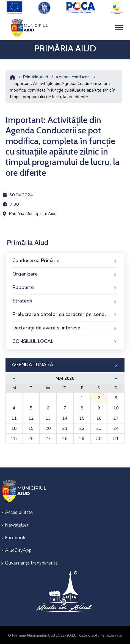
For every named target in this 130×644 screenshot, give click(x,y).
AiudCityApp (18, 550)
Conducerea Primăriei (65, 261)
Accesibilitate (19, 512)
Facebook (15, 538)
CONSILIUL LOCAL (65, 342)
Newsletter (17, 525)
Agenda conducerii (73, 77)
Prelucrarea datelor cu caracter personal (65, 315)
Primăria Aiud (35, 77)
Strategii (65, 301)
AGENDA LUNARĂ (65, 365)
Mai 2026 (65, 378)
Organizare (65, 274)
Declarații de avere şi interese (65, 328)
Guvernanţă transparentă (31, 563)
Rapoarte (65, 288)
